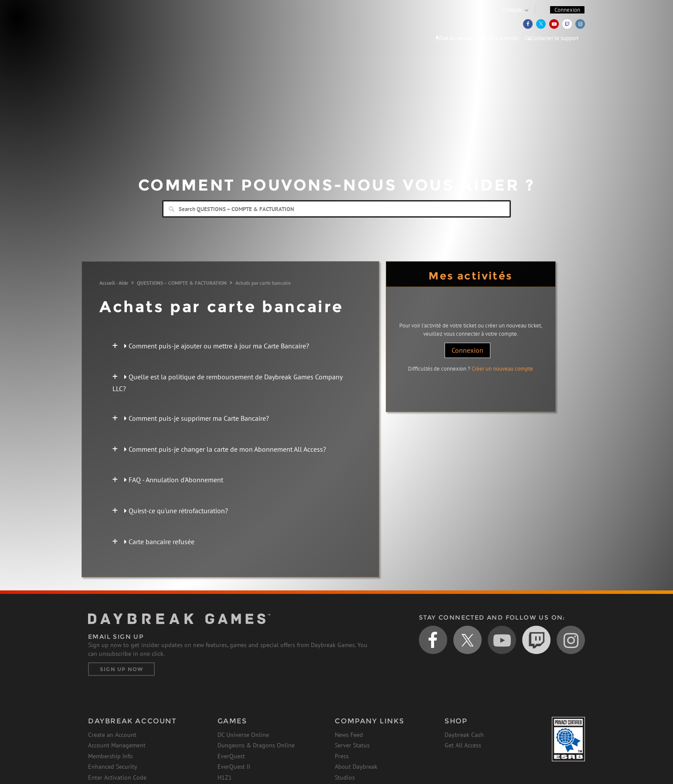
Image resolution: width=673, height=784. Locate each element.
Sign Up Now (121, 669)
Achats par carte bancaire (263, 283)
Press (342, 756)
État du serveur (455, 38)
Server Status (352, 745)
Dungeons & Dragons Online (256, 745)
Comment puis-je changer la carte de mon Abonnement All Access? (225, 449)
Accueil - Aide (114, 283)
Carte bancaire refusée (159, 542)
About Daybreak (356, 767)
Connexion (467, 350)
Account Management (117, 745)
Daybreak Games (127, 25)
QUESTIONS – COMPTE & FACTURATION (182, 283)
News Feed (349, 735)
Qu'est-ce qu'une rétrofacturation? (176, 511)
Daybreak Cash (464, 735)
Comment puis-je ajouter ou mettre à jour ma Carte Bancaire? (217, 346)
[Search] (336, 209)
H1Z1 (225, 777)
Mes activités (500, 38)
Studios (345, 777)
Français (513, 10)
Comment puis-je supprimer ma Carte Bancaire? (197, 418)
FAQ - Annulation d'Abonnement (174, 480)
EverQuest (231, 756)
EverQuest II (234, 767)
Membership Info (110, 756)
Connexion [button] (567, 10)
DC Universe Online (243, 735)
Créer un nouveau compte (502, 369)
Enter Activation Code (117, 777)
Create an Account (112, 735)
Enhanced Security (113, 767)
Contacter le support (552, 38)
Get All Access (463, 745)
